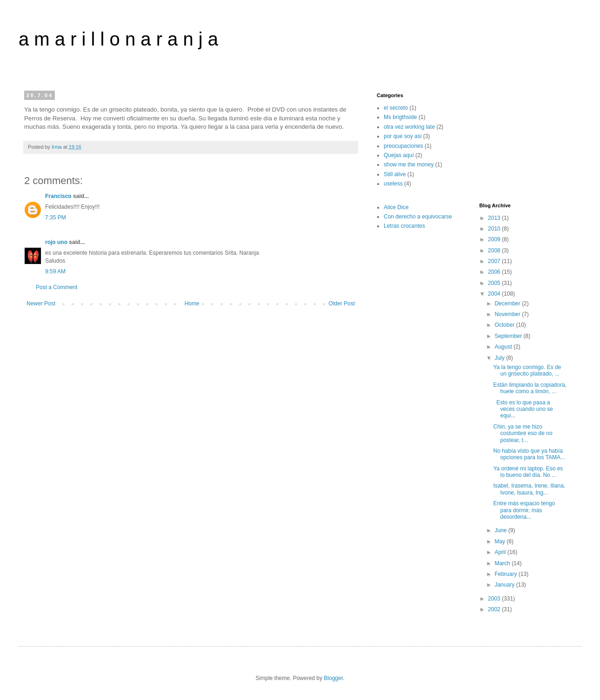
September (509, 336)
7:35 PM (56, 218)
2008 (495, 251)
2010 (495, 229)
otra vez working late (409, 127)
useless (393, 184)
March (503, 563)
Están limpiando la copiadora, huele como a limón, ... (530, 388)
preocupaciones (403, 146)
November (508, 314)
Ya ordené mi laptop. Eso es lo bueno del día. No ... (528, 472)
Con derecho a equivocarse (418, 217)
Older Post (342, 304)
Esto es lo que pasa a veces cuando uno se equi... (523, 409)
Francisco (58, 196)
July (500, 358)
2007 (495, 261)
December (508, 304)
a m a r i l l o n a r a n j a (118, 39)
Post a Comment (57, 287)
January (505, 585)
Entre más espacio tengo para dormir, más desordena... (524, 510)
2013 (495, 218)
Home (192, 304)
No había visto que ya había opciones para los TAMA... (529, 454)
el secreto (396, 108)
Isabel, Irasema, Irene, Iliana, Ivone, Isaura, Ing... (529, 489)
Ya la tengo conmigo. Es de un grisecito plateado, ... (527, 370)
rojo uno (56, 242)
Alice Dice (396, 207)
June (501, 530)
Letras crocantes (404, 226)
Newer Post (41, 304)
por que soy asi (403, 136)
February (506, 574)
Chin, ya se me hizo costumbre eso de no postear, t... (523, 433)
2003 (495, 599)
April (501, 552)
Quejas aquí (399, 155)
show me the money (409, 165)
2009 (495, 239)
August (504, 347)
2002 (495, 609)
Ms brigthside (400, 117)
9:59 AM (55, 271)
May (500, 542)
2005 (495, 283)
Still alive (395, 174)
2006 (495, 272)
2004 (495, 294)
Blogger (333, 678)
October (505, 325)
